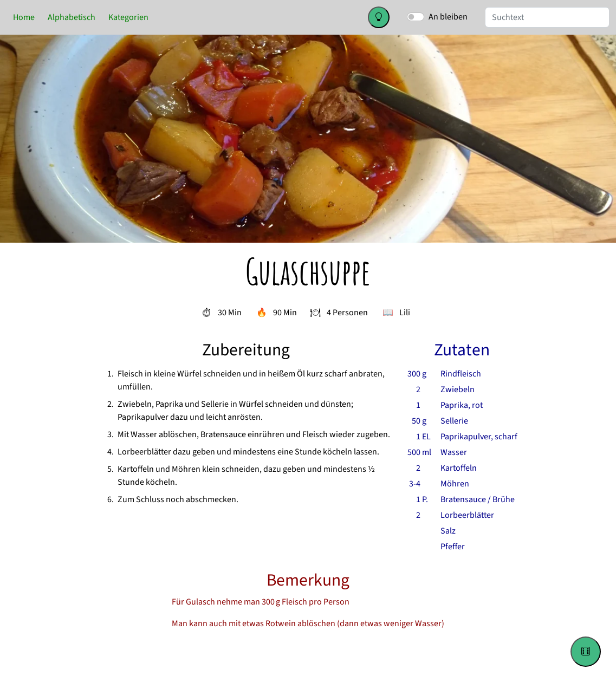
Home (24, 17)
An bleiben (448, 17)
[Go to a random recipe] (586, 652)
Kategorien (128, 17)
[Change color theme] (379, 17)
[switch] (416, 17)
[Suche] (547, 17)
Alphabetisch (72, 17)
